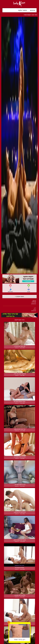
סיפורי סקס (22, 10)
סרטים (32, 10)
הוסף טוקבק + (20, 296)
